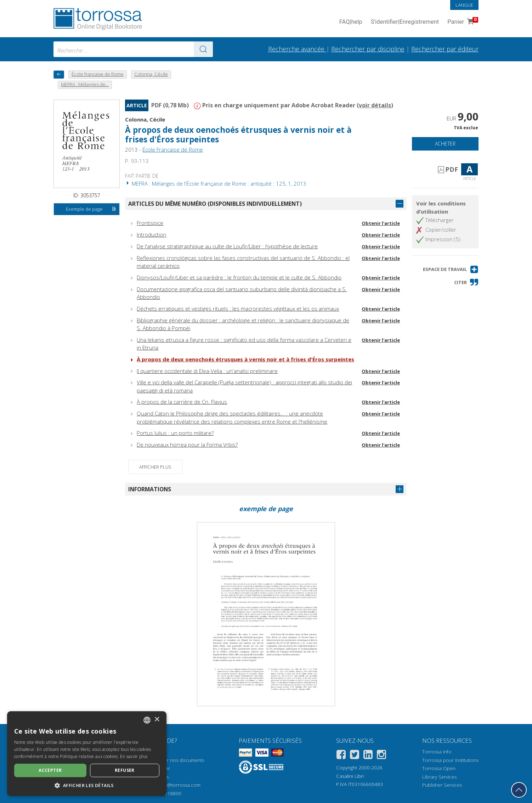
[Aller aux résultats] (203, 49)
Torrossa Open (439, 768)
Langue (464, 5)
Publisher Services (442, 785)
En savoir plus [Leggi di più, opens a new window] (134, 756)
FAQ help (351, 22)
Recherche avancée (297, 49)
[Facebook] (341, 756)
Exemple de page (91, 209)
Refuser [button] (125, 770)
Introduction (151, 234)
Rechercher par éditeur (445, 49)
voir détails (375, 105)
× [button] (157, 720)
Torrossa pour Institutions (450, 760)
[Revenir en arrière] (59, 75)
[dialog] (87, 754)
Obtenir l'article (381, 223)
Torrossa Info (437, 752)
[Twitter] (355, 756)
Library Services (439, 777)
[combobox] (133, 49)
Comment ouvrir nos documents (169, 760)
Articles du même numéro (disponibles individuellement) (215, 204)
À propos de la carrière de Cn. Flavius (182, 402)
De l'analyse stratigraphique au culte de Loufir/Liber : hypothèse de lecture (227, 246)
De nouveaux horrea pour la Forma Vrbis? (187, 445)
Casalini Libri (350, 776)
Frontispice (150, 223)
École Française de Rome (173, 149)
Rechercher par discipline (368, 49)
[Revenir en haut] (519, 790)
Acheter (445, 144)
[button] (451, 269)
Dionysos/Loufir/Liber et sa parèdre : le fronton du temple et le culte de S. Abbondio (239, 277)
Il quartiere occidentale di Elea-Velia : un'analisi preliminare (207, 371)
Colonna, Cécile (145, 119)
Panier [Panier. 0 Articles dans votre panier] (462, 22)
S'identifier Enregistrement (405, 22)
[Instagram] (381, 756)
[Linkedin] (368, 756)
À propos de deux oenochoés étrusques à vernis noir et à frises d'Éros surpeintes (238, 135)
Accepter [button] (50, 770)
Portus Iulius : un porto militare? (175, 433)
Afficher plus (155, 467)
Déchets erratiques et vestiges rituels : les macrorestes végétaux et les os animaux (238, 309)
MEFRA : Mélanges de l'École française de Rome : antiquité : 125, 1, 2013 (216, 183)
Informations (150, 489)
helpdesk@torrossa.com (174, 785)
